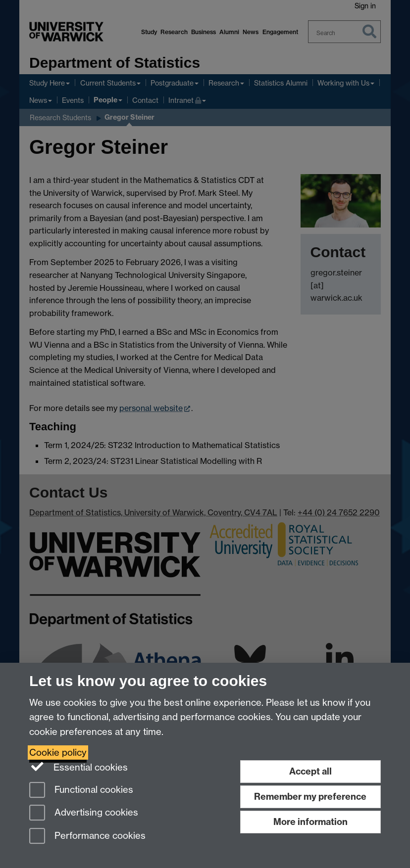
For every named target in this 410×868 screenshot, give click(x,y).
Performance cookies (87, 837)
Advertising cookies (84, 813)
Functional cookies (81, 791)
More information (310, 822)
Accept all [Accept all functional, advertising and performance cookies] (310, 771)
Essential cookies (78, 767)
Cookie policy (58, 753)
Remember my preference (310, 797)
